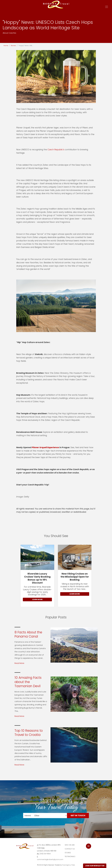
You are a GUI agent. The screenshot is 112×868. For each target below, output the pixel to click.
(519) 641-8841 (45, 854)
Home (6, 46)
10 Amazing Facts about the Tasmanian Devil (28, 682)
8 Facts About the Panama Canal (28, 634)
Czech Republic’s (56, 150)
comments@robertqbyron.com (50, 859)
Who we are (70, 845)
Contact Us (70, 849)
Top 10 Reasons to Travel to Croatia (29, 733)
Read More (19, 663)
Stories (13, 46)
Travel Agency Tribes (69, 865)
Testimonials (70, 856)
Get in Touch (78, 815)
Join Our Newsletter (95, 866)
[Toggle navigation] (107, 7)
